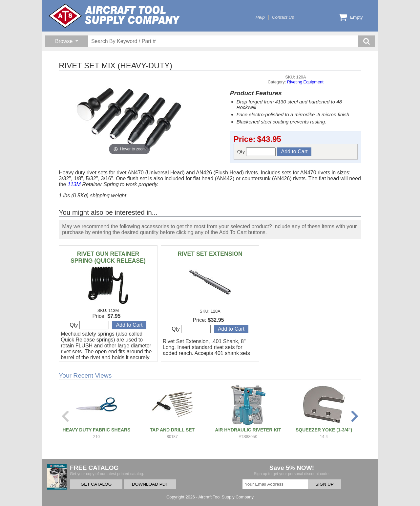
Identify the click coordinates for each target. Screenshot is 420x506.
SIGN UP (325, 484)
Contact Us (283, 17)
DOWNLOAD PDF (150, 484)
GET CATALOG (96, 484)
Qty (257, 152)
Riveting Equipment (305, 82)
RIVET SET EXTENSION (210, 254)
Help (260, 17)
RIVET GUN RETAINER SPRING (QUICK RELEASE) (108, 257)
